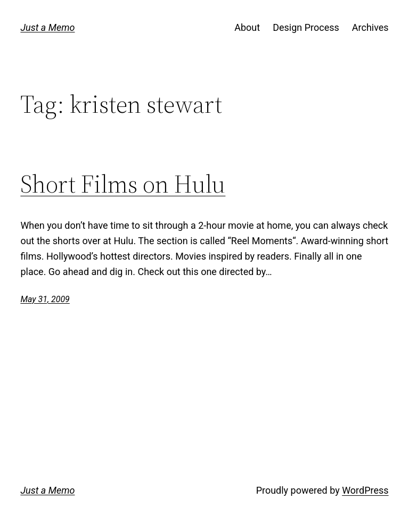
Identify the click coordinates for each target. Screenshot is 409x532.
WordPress (365, 490)
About (247, 27)
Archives (370, 27)
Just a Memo (47, 27)
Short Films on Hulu (123, 184)
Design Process (306, 27)
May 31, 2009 (45, 299)
